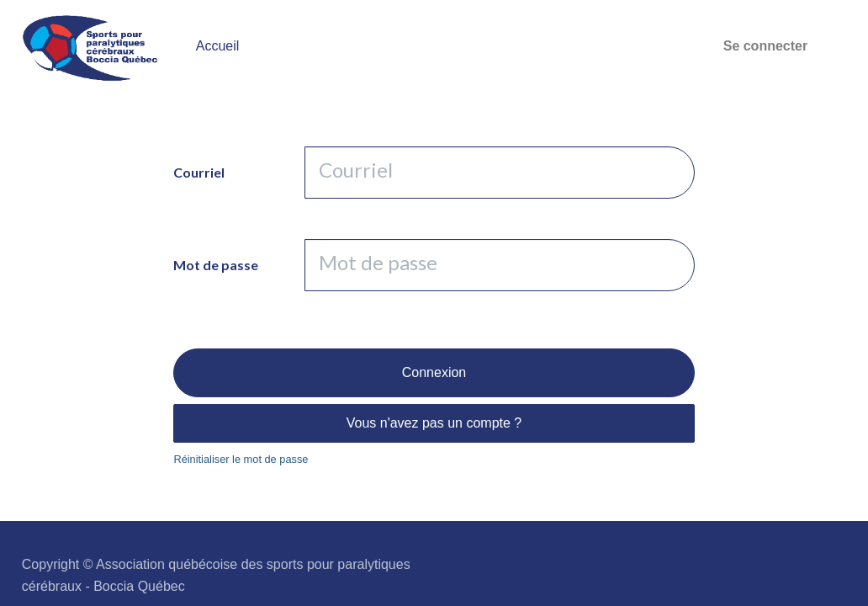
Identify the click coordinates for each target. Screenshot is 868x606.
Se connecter (765, 46)
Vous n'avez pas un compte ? (434, 423)
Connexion (434, 372)
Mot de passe (216, 265)
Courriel (199, 172)
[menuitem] (218, 46)
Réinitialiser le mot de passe (241, 459)
